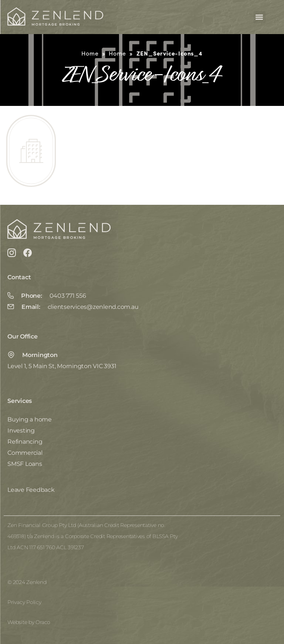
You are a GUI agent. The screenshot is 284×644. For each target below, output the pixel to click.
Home (90, 53)
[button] (259, 17)
